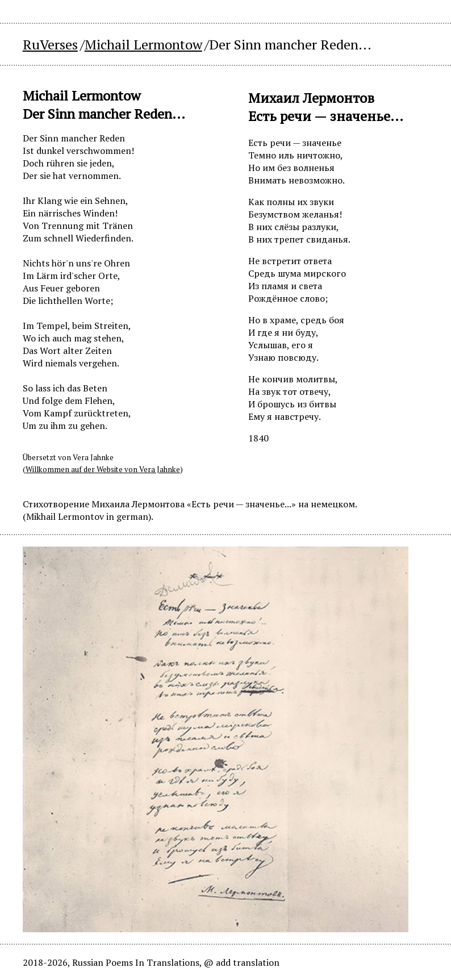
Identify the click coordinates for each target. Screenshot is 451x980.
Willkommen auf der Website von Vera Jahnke (103, 469)
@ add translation (242, 962)
